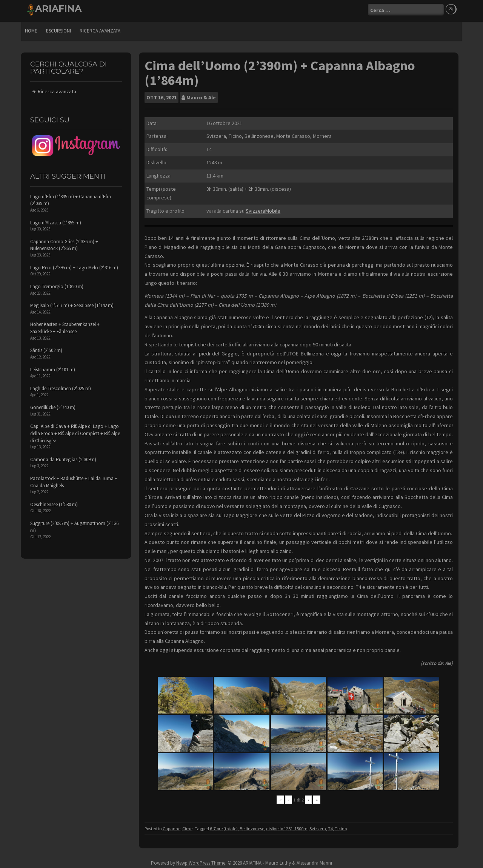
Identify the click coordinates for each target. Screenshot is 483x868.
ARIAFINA (58, 8)
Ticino (341, 826)
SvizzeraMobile (263, 209)
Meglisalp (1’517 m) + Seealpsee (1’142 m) (72, 303)
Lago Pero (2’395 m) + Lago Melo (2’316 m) (74, 265)
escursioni (58, 29)
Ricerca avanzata (100, 29)
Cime (187, 826)
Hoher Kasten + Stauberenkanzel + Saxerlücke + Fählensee (65, 326)
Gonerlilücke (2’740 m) (53, 405)
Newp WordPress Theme (201, 861)
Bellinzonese (252, 826)
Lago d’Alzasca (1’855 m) (56, 220)
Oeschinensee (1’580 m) (54, 502)
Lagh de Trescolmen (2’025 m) (61, 386)
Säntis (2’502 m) (46, 348)
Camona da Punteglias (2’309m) (63, 457)
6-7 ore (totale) (224, 826)
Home (31, 29)
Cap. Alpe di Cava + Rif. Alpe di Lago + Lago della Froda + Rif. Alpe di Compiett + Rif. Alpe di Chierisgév (75, 431)
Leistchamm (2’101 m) (53, 367)
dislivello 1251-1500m (287, 826)
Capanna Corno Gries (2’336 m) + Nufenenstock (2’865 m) (64, 243)
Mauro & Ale (201, 95)
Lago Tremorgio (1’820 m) (57, 284)
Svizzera (318, 826)
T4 (330, 826)
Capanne (172, 826)
